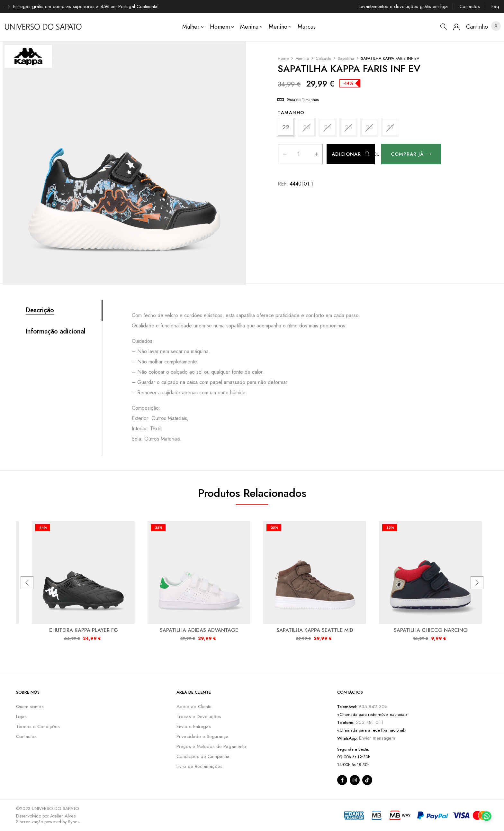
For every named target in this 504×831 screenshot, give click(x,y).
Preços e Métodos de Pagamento (211, 746)
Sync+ (74, 822)
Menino (302, 58)
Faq (495, 6)
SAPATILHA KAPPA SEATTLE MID (315, 630)
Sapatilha (346, 58)
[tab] (63, 310)
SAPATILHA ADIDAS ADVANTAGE (199, 630)
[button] (477, 27)
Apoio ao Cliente (194, 707)
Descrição (40, 310)
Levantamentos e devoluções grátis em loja (403, 6)
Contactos (470, 6)
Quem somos (30, 707)
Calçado (323, 58)
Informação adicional (55, 332)
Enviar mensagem (377, 738)
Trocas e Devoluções (199, 717)
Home (283, 58)
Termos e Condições (38, 726)
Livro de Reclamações (199, 766)
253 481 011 (369, 722)
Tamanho (291, 113)
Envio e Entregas (194, 726)
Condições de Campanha (203, 756)
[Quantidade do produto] (298, 154)
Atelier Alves (63, 816)
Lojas (21, 717)
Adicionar (346, 154)
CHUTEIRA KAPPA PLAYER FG (83, 630)
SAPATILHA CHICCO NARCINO (431, 630)
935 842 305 (373, 707)
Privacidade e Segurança (203, 736)
